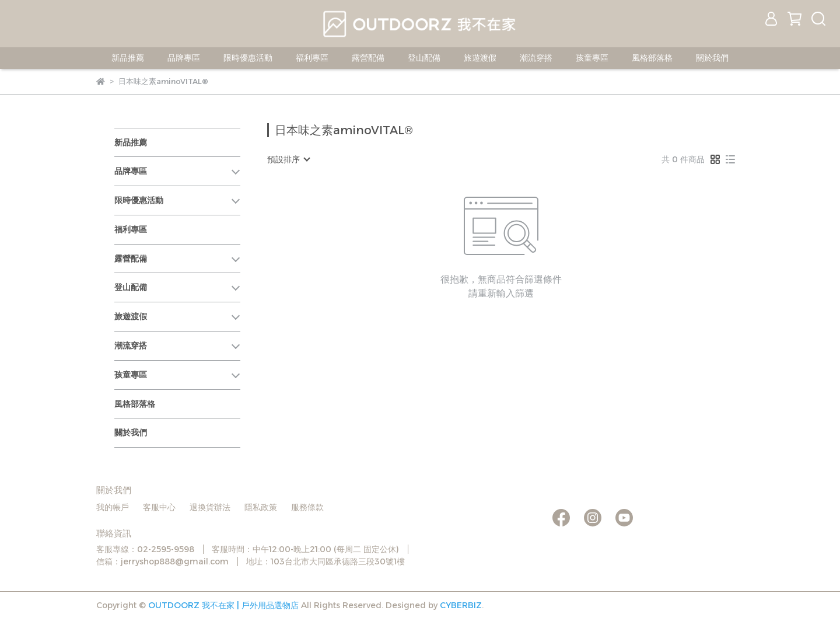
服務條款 (307, 507)
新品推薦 (128, 58)
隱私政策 (261, 507)
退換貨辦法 (210, 507)
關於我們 (712, 58)
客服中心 (159, 507)
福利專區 (312, 58)
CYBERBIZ (461, 605)
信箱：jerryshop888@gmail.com (162, 561)
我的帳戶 (113, 507)
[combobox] (288, 159)
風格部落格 (652, 58)
